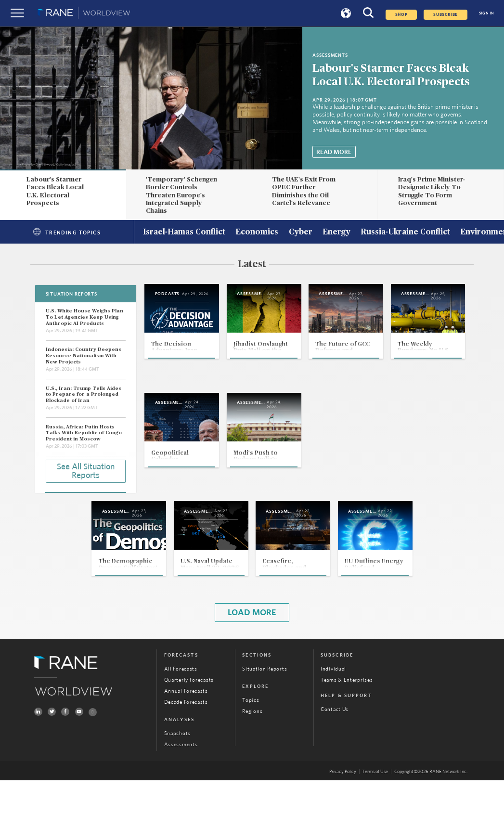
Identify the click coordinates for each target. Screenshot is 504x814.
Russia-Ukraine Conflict (405, 233)
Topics (251, 733)
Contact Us (335, 743)
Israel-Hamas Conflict (184, 233)
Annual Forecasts (186, 724)
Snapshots (177, 767)
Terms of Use (375, 805)
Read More (334, 152)
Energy (336, 233)
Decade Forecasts (186, 735)
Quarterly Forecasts (189, 713)
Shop (401, 15)
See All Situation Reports (86, 470)
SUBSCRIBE (446, 15)
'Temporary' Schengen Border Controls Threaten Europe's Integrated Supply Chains (181, 195)
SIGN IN (487, 13)
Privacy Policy (343, 805)
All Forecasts (181, 702)
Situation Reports (265, 702)
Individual (333, 702)
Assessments (181, 778)
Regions (252, 744)
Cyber (301, 233)
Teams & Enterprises (347, 713)
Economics (257, 233)
